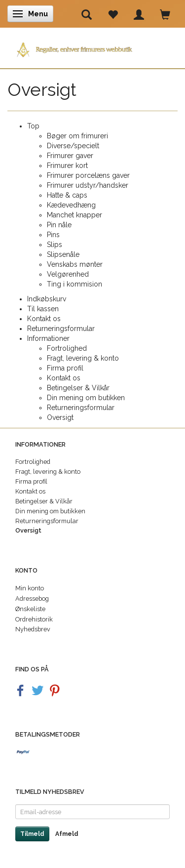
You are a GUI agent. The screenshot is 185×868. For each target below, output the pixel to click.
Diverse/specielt (73, 146)
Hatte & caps (67, 195)
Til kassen (43, 309)
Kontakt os (44, 319)
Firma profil (65, 368)
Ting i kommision (74, 284)
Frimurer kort (67, 165)
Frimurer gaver (70, 156)
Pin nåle (59, 225)
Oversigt (60, 417)
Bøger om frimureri (77, 136)
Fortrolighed (67, 348)
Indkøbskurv (47, 299)
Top (33, 126)
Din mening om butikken (86, 398)
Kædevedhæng (71, 205)
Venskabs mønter (75, 264)
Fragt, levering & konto (83, 358)
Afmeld (67, 834)
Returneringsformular (61, 329)
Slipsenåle (63, 254)
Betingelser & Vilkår (78, 388)
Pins (53, 235)
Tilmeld (32, 834)
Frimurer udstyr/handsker (88, 185)
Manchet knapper (74, 215)
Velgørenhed (68, 274)
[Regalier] (92, 48)
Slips (55, 245)
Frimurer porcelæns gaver (88, 175)
